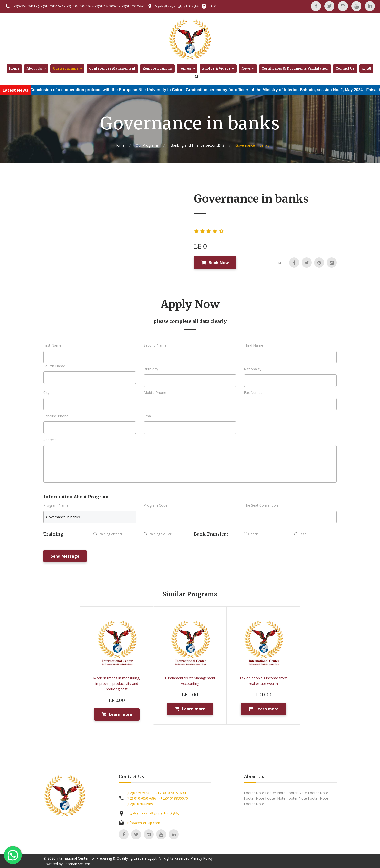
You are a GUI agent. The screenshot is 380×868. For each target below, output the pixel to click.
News (246, 69)
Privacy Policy (202, 858)
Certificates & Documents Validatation (295, 69)
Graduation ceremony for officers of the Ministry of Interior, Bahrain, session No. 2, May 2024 (287, 90)
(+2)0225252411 (24, 6)
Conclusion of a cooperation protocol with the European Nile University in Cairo (119, 90)
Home (14, 69)
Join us (185, 69)
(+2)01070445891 (133, 6)
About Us (34, 69)
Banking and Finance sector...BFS (197, 145)
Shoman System (77, 864)
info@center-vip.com (143, 823)
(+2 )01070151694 (51, 6)
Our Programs (66, 69)
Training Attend (108, 534)
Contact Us (345, 69)
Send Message (65, 556)
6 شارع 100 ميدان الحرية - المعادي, (177, 6)
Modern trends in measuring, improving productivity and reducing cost (117, 684)
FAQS (213, 6)
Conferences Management (112, 69)
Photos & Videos (216, 69)
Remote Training (157, 69)
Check (251, 534)
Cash (300, 534)
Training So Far (158, 534)
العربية (366, 69)
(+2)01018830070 (106, 6)
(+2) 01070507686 (78, 6)
